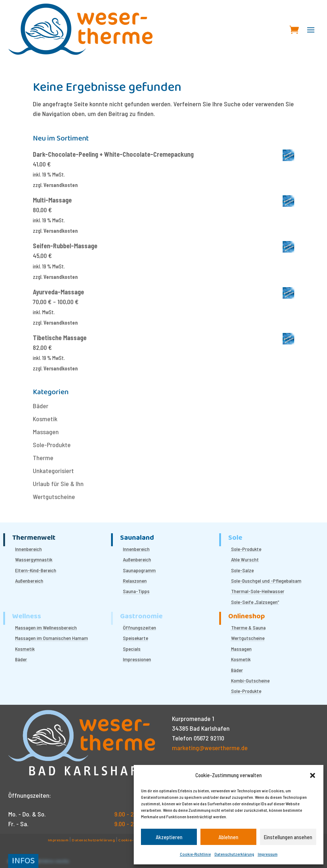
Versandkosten (61, 185)
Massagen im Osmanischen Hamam (52, 638)
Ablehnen (228, 837)
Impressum (268, 854)
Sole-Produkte (52, 445)
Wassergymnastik (34, 559)
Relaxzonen (135, 581)
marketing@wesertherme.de (210, 748)
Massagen (46, 432)
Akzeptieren (169, 837)
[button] (313, 775)
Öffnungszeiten (140, 627)
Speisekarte (136, 638)
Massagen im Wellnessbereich (46, 627)
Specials (132, 649)
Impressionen (137, 659)
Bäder (41, 406)
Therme (43, 458)
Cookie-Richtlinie (195, 854)
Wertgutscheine (54, 497)
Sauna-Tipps (136, 591)
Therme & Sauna (248, 627)
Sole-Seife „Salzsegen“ (255, 602)
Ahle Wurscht (245, 559)
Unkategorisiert (53, 471)
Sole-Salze (242, 570)
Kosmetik (45, 419)
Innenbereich (28, 549)
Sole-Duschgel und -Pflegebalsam (266, 581)
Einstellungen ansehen (288, 837)
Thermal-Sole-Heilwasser (258, 591)
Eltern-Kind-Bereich (36, 570)
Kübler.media (54, 862)
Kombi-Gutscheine (250, 680)
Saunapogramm (139, 570)
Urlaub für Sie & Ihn (58, 484)
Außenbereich (29, 581)
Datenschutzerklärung (234, 854)
